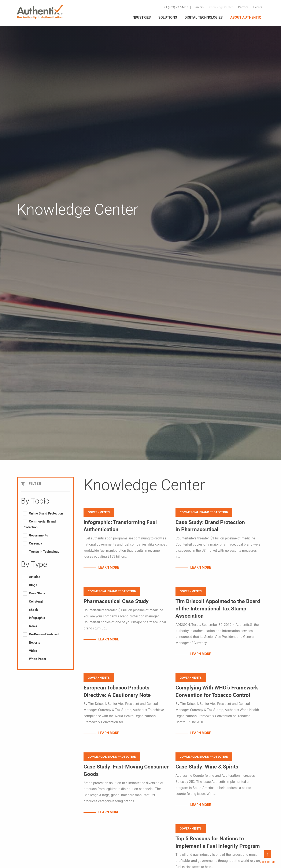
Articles (35, 577)
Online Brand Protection (46, 513)
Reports (35, 643)
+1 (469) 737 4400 (176, 7)
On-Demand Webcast (44, 634)
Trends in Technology (44, 552)
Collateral (36, 602)
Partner (243, 7)
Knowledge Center (221, 7)
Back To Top (267, 857)
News (33, 626)
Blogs (33, 585)
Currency (36, 543)
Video (33, 651)
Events (258, 7)
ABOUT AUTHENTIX (246, 17)
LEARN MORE (109, 568)
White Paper (38, 659)
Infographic (37, 618)
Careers (199, 7)
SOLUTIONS (168, 17)
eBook (33, 610)
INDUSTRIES (141, 17)
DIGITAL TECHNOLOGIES (204, 17)
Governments (38, 535)
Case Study (37, 593)
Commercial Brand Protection (39, 524)
